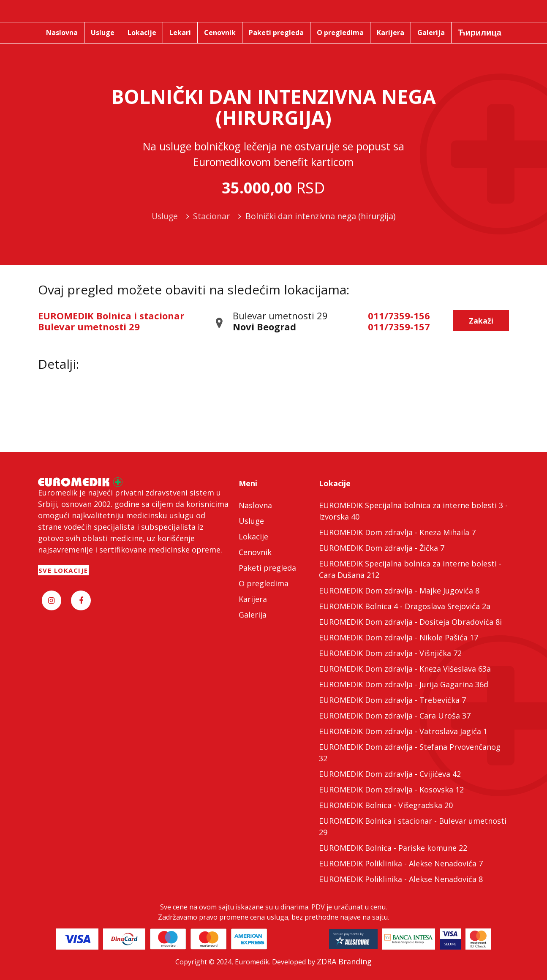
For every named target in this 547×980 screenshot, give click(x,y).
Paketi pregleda (267, 568)
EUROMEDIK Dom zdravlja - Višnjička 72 (390, 653)
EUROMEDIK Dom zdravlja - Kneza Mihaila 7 (397, 532)
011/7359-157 (399, 327)
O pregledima (264, 583)
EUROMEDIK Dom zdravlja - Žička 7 (382, 548)
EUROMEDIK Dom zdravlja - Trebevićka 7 (392, 700)
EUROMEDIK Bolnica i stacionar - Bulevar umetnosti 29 (413, 826)
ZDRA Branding (344, 961)
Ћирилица (480, 32)
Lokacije (253, 536)
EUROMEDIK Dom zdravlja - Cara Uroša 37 (395, 716)
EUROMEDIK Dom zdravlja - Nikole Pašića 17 (399, 637)
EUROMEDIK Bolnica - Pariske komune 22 (393, 848)
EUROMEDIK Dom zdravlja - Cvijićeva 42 (390, 774)
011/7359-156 (399, 316)
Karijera (253, 599)
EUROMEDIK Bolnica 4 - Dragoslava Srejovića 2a (405, 606)
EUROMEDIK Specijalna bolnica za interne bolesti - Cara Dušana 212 (410, 569)
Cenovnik (255, 552)
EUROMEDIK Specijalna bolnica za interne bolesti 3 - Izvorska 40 (413, 511)
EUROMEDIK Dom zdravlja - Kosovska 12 (391, 789)
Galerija (253, 615)
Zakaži (481, 321)
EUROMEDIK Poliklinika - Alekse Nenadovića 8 (401, 879)
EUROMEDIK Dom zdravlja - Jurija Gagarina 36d (404, 684)
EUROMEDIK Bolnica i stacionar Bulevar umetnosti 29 (111, 321)
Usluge (251, 521)
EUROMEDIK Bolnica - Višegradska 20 (386, 805)
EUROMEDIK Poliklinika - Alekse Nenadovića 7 (401, 863)
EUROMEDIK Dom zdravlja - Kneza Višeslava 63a (405, 669)
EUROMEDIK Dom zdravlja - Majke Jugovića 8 (399, 591)
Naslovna (255, 505)
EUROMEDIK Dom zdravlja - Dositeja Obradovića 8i (410, 622)
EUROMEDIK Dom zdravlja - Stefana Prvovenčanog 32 (410, 753)
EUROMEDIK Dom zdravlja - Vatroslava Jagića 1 (403, 731)
